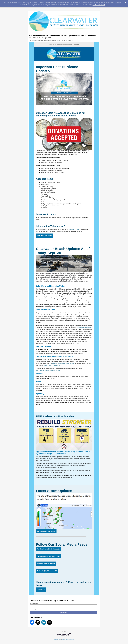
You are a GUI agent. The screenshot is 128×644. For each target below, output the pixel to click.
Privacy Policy (58, 639)
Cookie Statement (99, 5)
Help (73, 639)
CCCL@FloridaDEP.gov (84, 328)
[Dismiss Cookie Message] (125, 2)
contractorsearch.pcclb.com (52, 365)
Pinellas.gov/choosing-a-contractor (63, 363)
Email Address (34, 604)
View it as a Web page (73, 44)
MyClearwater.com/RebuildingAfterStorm (49, 370)
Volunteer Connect (74, 229)
